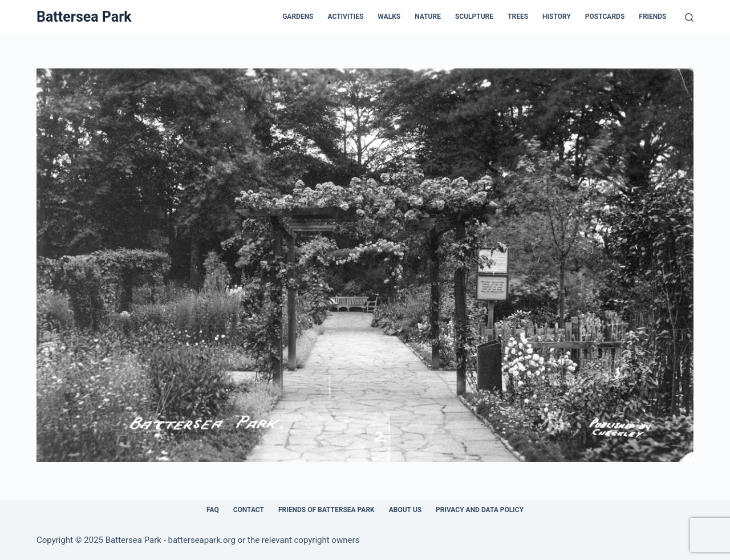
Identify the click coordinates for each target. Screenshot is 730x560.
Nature (428, 17)
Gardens (298, 17)
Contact (249, 510)
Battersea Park (84, 17)
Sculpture (474, 17)
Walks (389, 17)
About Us (405, 510)
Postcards (605, 17)
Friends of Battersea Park (327, 510)
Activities (346, 17)
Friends (652, 17)
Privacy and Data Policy (480, 510)
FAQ (213, 510)
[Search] (689, 17)
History (557, 17)
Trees (518, 17)
